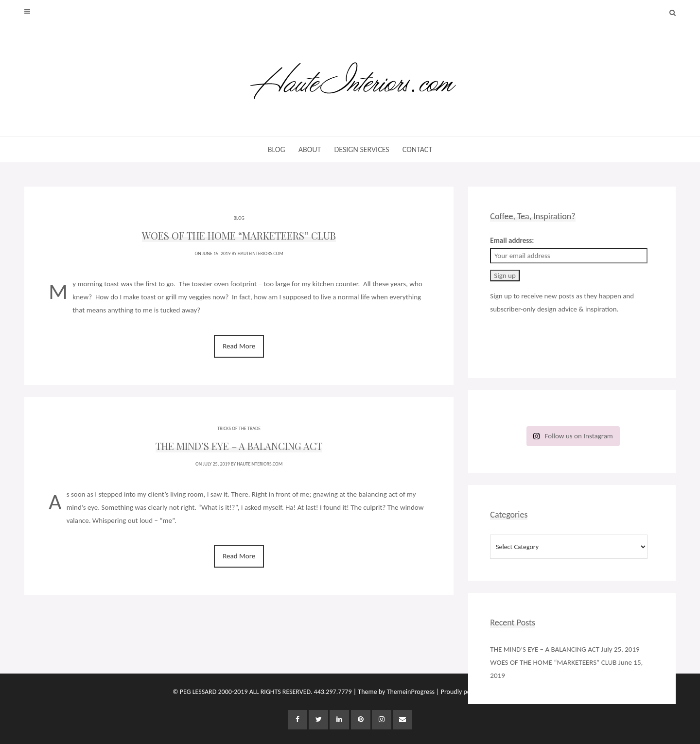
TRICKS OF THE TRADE (239, 427)
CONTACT (417, 149)
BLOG (277, 149)
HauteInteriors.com (261, 253)
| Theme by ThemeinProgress (394, 692)
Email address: (512, 241)
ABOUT (310, 149)
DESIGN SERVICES (361, 149)
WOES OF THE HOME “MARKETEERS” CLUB (553, 662)
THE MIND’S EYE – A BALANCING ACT (545, 649)
